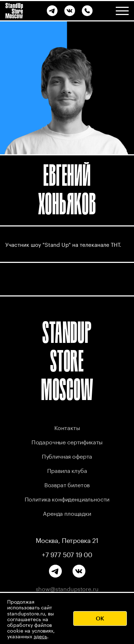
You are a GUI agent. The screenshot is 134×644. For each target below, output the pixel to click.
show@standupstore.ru (67, 588)
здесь (40, 636)
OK (100, 618)
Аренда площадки (67, 513)
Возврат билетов (67, 484)
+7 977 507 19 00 (67, 554)
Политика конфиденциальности (67, 498)
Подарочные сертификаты (67, 441)
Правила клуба (67, 470)
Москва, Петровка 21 (67, 540)
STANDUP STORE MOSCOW (67, 361)
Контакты (67, 427)
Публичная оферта (67, 456)
